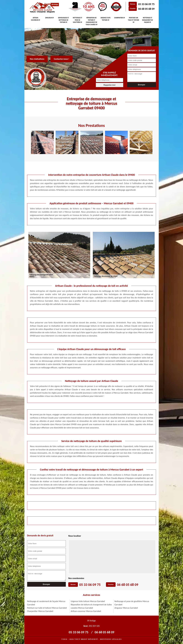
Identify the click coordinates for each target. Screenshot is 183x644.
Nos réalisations (37, 59)
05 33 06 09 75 (146, 4)
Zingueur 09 (49, 18)
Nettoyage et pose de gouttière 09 (78, 20)
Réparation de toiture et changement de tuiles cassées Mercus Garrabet (91, 606)
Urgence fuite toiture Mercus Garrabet (88, 601)
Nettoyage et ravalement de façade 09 (148, 20)
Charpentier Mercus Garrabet (40, 611)
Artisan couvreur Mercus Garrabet (86, 611)
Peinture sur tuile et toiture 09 (133, 20)
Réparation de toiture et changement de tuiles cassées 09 (92, 21)
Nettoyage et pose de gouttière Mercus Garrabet (132, 603)
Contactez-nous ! (61, 59)
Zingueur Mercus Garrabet (126, 608)
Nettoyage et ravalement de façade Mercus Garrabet (46, 603)
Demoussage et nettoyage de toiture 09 (64, 20)
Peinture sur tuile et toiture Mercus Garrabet (47, 608)
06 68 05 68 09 (146, 9)
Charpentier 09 (120, 18)
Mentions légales (111, 639)
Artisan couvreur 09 (35, 19)
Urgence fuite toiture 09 (105, 19)
